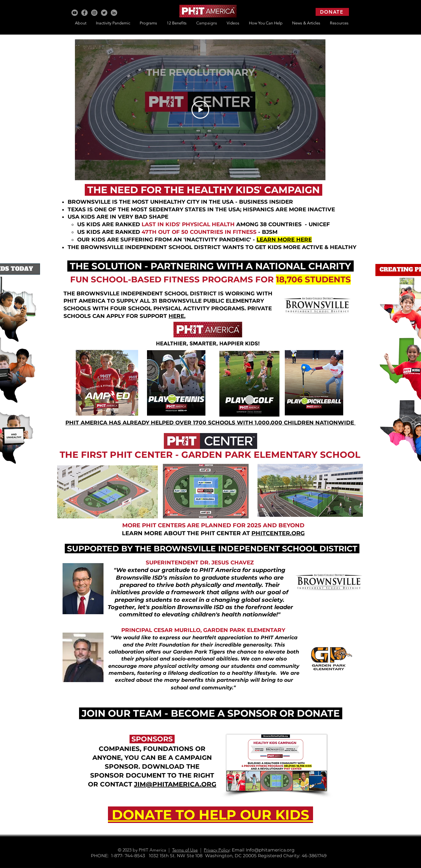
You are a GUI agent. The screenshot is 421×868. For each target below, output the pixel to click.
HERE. (177, 316)
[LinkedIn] (114, 13)
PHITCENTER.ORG (278, 533)
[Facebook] (84, 13)
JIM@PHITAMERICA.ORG (175, 784)
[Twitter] (104, 13)
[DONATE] (332, 12)
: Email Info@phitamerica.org (265, 850)
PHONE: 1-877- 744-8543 (120, 856)
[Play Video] (200, 110)
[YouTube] (75, 13)
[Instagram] (94, 13)
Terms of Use (185, 850)
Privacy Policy (217, 850)
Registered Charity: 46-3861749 (292, 856)
